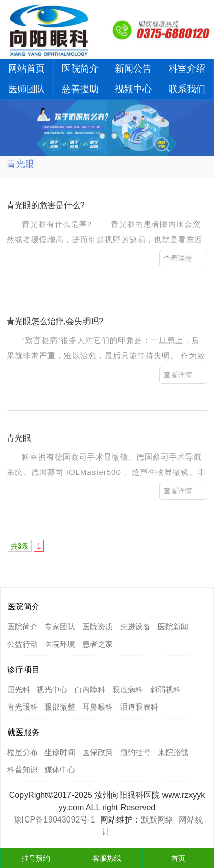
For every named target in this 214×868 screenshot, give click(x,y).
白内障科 (90, 689)
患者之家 (98, 644)
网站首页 (27, 68)
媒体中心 (60, 770)
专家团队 (60, 626)
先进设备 (135, 626)
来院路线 (173, 752)
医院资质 (98, 626)
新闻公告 (133, 68)
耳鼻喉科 (98, 707)
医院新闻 (173, 626)
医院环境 (60, 644)
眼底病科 (128, 689)
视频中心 (133, 89)
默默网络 (157, 820)
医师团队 (27, 89)
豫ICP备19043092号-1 (55, 820)
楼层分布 (22, 752)
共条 (20, 546)
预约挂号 (135, 752)
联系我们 (187, 89)
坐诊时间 (60, 752)
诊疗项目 (23, 669)
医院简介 (80, 68)
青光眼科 (22, 707)
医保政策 (98, 752)
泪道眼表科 (139, 707)
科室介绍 (187, 68)
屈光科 (19, 689)
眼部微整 (60, 707)
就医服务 (23, 732)
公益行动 (22, 644)
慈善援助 (80, 89)
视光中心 (52, 689)
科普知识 (22, 770)
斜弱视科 (165, 689)
